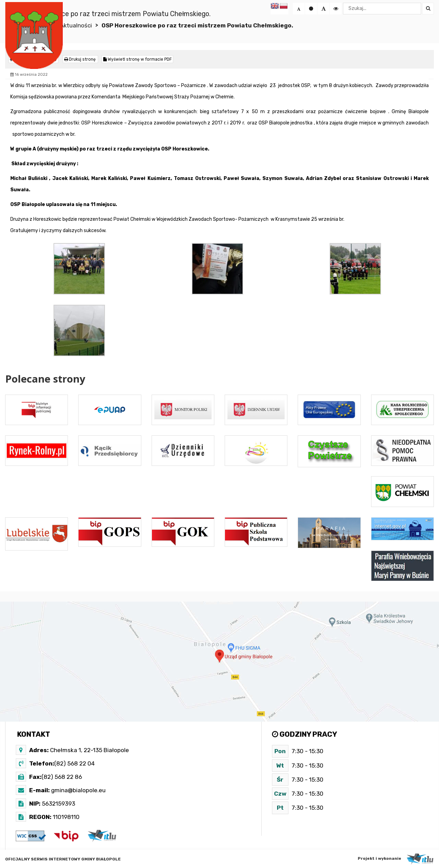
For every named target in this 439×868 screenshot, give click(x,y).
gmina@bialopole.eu (78, 790)
